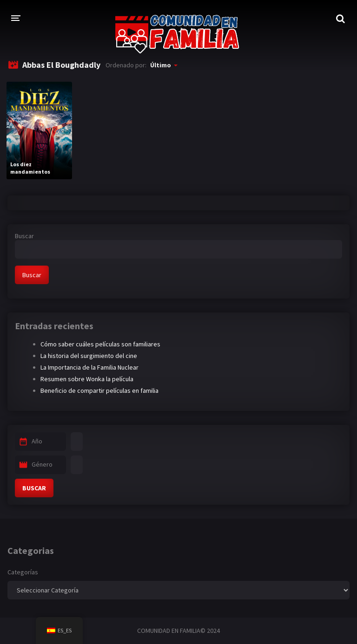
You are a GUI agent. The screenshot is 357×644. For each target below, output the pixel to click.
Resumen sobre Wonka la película (87, 379)
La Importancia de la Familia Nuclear (89, 367)
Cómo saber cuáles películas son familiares (100, 344)
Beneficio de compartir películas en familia (99, 390)
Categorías (23, 572)
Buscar (24, 236)
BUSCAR (34, 488)
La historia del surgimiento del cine (89, 356)
